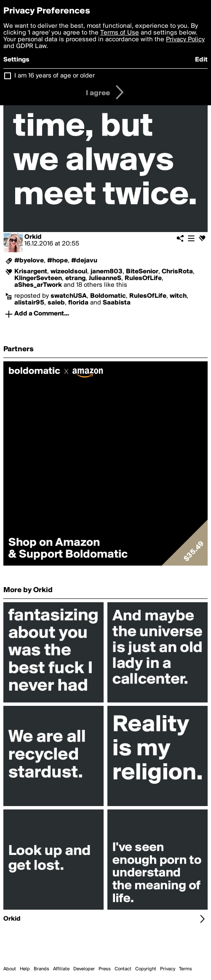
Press (105, 969)
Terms (186, 969)
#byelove (29, 261)
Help (25, 969)
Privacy (168, 969)
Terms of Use (120, 33)
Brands (41, 969)
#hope (57, 261)
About (10, 969)
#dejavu (84, 261)
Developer (84, 969)
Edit (201, 60)
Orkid (33, 237)
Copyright (146, 969)
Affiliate (61, 969)
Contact (123, 969)
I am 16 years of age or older (55, 76)
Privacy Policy (185, 40)
